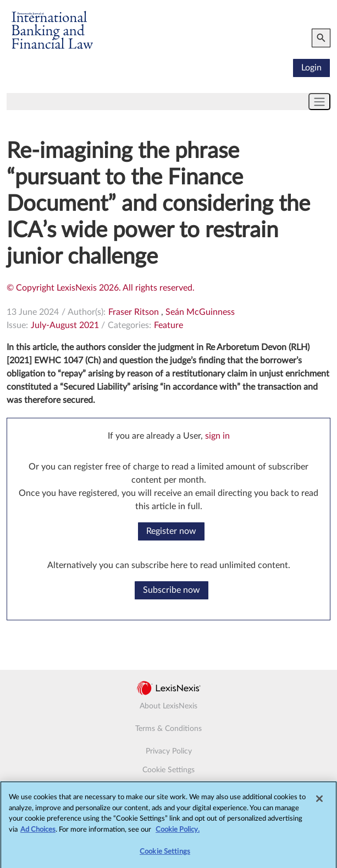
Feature (168, 325)
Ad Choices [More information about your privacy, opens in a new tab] (38, 832)
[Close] (319, 801)
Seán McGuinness (200, 312)
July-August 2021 (65, 325)
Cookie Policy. (178, 832)
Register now (171, 531)
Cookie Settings (168, 770)
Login (311, 68)
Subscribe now (172, 590)
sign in (217, 436)
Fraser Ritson (134, 312)
